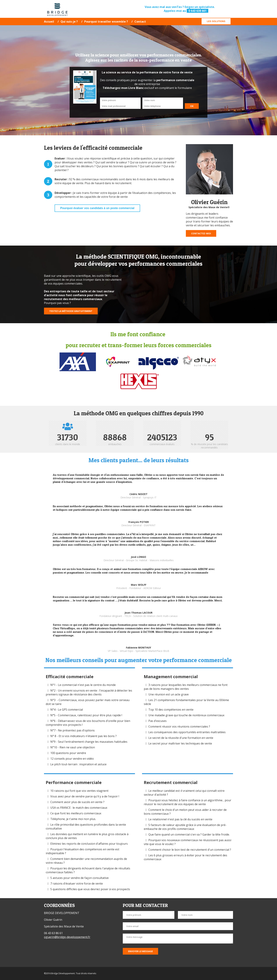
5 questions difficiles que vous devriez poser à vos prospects (90, 889)
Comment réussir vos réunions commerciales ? (180, 726)
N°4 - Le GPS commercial (67, 710)
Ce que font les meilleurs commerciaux (76, 813)
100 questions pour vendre (68, 753)
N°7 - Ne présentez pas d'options (73, 730)
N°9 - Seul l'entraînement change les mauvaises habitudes (89, 742)
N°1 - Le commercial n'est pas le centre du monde (83, 685)
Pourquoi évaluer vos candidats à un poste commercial (97, 208)
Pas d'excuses (157, 721)
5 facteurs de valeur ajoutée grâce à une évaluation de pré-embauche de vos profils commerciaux (185, 827)
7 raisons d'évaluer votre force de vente (77, 883)
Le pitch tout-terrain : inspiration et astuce (78, 764)
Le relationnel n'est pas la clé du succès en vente (180, 819)
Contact (140, 22)
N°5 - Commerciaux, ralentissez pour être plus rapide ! (86, 715)
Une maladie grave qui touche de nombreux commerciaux (186, 715)
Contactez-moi (201, 233)
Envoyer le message (140, 951)
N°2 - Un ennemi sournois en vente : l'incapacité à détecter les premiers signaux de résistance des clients (89, 692)
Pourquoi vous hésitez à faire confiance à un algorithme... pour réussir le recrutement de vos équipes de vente (188, 802)
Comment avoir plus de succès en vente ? (77, 802)
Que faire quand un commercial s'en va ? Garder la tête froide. (189, 834)
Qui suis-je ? (69, 22)
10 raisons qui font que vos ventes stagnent (79, 791)
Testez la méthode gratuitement (71, 311)
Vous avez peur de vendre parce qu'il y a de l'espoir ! (85, 796)
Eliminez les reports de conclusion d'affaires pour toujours (89, 844)
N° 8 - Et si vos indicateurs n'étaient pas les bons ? (83, 736)
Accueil (49, 22)
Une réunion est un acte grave (169, 694)
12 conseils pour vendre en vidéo (72, 759)
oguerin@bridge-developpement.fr (67, 937)
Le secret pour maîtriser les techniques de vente (180, 743)
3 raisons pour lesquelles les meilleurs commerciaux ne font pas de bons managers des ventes (186, 687)
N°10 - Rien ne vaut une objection (73, 747)
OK (192, 106)
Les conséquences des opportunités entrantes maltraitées (187, 732)
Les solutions (216, 21)
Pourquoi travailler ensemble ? (106, 22)
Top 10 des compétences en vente (171, 710)
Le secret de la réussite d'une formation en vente (181, 738)
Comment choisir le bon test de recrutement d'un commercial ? (190, 850)
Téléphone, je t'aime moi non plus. (73, 819)
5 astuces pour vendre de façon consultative (79, 878)
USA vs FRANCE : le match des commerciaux (79, 808)
